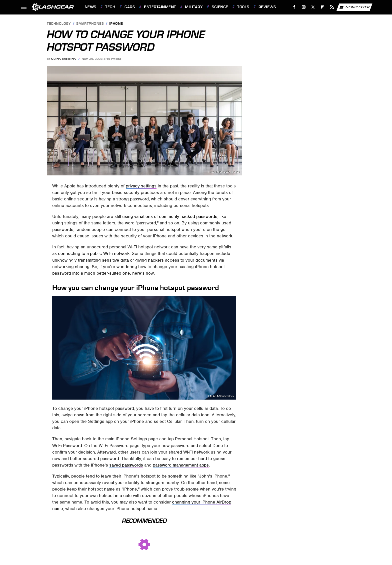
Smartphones (90, 24)
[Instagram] (304, 7)
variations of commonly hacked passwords (176, 216)
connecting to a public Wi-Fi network (94, 253)
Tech (110, 7)
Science (220, 7)
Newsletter (354, 7)
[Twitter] (313, 7)
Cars (130, 7)
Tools (243, 7)
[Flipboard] (323, 7)
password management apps (181, 465)
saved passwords (126, 465)
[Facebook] (294, 7)
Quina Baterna (64, 59)
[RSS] (332, 7)
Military (194, 7)
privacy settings (141, 186)
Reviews (267, 7)
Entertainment (160, 7)
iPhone (116, 24)
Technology (59, 24)
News (90, 7)
